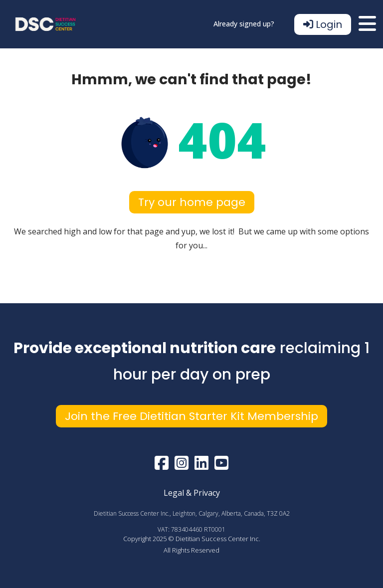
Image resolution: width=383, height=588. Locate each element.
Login (323, 24)
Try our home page (192, 202)
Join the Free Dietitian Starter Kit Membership (191, 416)
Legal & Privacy (192, 493)
